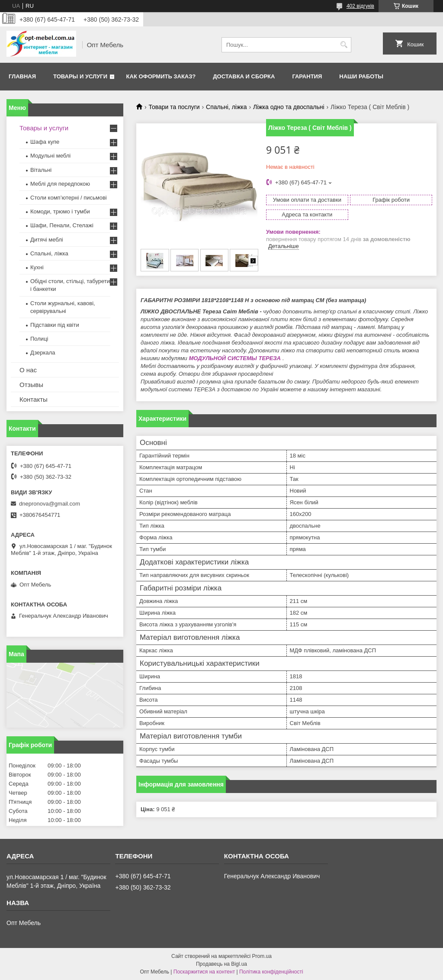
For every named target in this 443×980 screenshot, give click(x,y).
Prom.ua (262, 956)
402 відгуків (360, 6)
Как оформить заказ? (161, 76)
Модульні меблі (50, 156)
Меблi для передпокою (60, 184)
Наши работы (361, 76)
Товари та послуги (174, 107)
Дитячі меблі (47, 240)
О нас (28, 370)
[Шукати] (344, 45)
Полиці (39, 339)
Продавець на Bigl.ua (221, 964)
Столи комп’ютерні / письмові (69, 198)
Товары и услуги (80, 76)
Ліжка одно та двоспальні (289, 107)
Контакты (34, 399)
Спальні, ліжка (226, 107)
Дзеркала (43, 353)
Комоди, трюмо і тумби (60, 211)
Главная (22, 76)
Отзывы (31, 385)
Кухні (37, 267)
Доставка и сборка (244, 76)
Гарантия (307, 76)
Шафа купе (45, 142)
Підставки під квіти (55, 325)
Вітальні (41, 170)
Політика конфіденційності (271, 972)
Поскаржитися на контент (204, 972)
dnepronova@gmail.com (50, 504)
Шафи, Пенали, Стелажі (62, 225)
